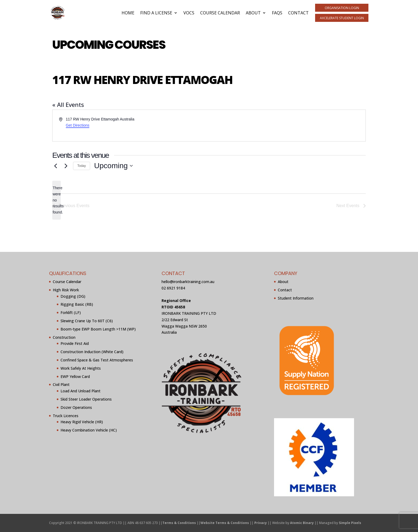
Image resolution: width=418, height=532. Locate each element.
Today (82, 166)
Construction (64, 337)
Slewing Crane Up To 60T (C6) (87, 321)
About (253, 13)
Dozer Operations (76, 407)
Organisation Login (342, 8)
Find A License (156, 13)
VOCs (189, 13)
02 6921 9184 (173, 288)
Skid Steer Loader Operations (86, 399)
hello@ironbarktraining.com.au (188, 282)
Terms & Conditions (179, 523)
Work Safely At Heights (81, 368)
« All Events (68, 104)
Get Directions (78, 125)
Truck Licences (66, 416)
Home (128, 13)
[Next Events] (66, 166)
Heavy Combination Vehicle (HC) (89, 430)
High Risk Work (66, 290)
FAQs (277, 13)
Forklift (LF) (71, 313)
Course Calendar (220, 13)
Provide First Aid (75, 343)
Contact (298, 13)
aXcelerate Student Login (342, 18)
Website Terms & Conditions (225, 523)
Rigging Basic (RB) (77, 304)
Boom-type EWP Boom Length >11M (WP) (98, 329)
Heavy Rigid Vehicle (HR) (82, 422)
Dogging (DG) (73, 296)
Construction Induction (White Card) (92, 352)
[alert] (57, 200)
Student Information (296, 298)
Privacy (261, 523)
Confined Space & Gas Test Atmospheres (97, 360)
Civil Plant (61, 384)
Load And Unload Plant (81, 391)
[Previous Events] (55, 166)
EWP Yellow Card (75, 376)
